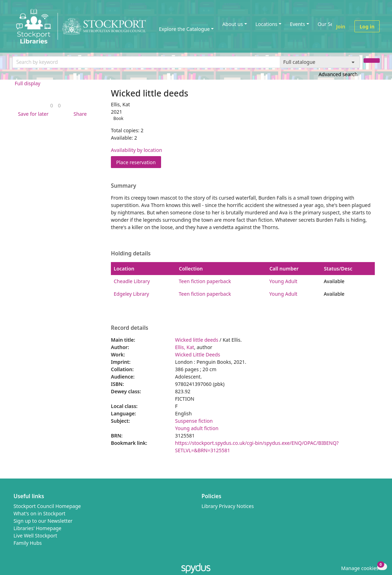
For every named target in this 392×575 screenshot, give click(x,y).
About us (232, 24)
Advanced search (338, 74)
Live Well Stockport (35, 536)
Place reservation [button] (139, 162)
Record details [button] (129, 328)
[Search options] (320, 62)
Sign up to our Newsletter (43, 521)
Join (341, 26)
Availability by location (137, 150)
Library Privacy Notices (228, 506)
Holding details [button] (131, 254)
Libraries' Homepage (38, 528)
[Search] (372, 61)
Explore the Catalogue (184, 29)
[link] (52, 105)
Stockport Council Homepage (47, 506)
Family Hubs (28, 543)
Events (297, 24)
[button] (32, 114)
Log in (367, 26)
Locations (267, 24)
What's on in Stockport (40, 513)
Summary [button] (124, 186)
